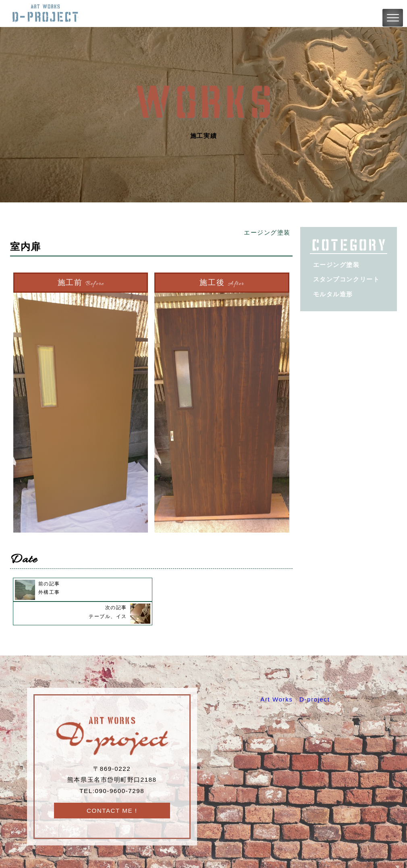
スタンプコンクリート (346, 279)
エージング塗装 (267, 232)
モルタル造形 (333, 294)
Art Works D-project (295, 675)
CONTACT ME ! (112, 787)
